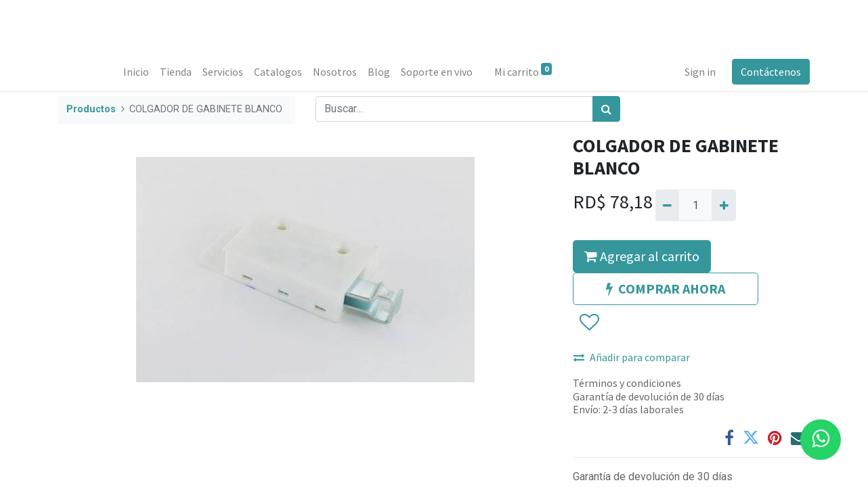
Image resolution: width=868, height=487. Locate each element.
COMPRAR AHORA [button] (666, 288)
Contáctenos (771, 72)
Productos (91, 109)
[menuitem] (136, 72)
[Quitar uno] (667, 205)
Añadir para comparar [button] (632, 357)
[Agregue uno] (723, 205)
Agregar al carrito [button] (642, 256)
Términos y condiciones (627, 383)
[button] (589, 323)
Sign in (700, 72)
